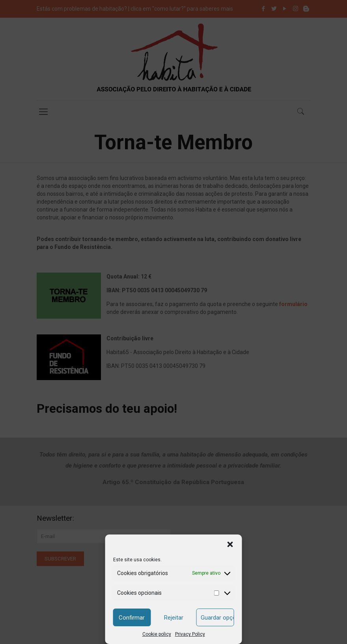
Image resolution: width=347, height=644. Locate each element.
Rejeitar (174, 618)
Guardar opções (217, 618)
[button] (230, 544)
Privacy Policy (190, 634)
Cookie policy (157, 634)
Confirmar (132, 618)
